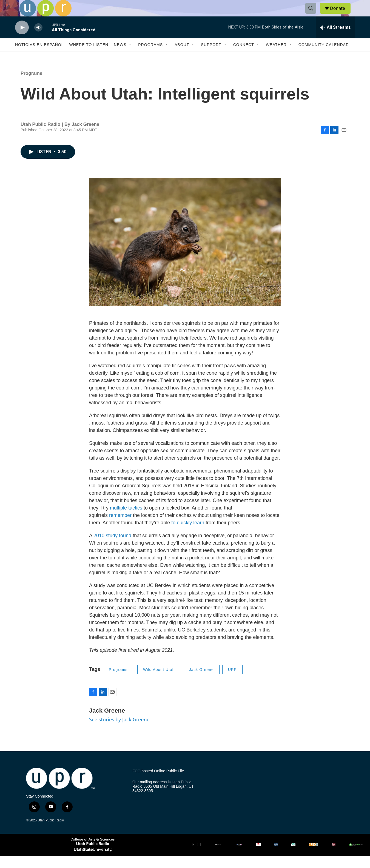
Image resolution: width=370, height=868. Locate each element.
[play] (22, 40)
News (120, 57)
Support (211, 57)
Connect (244, 57)
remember (120, 528)
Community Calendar (324, 57)
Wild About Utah (159, 682)
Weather (276, 57)
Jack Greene (201, 682)
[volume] (38, 40)
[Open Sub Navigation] (130, 57)
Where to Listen (89, 57)
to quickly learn (188, 535)
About (182, 57)
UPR (233, 682)
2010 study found (112, 548)
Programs (150, 57)
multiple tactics (126, 520)
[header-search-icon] (313, 15)
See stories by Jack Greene (119, 732)
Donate (341, 14)
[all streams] (335, 40)
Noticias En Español (39, 57)
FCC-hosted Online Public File (158, 783)
